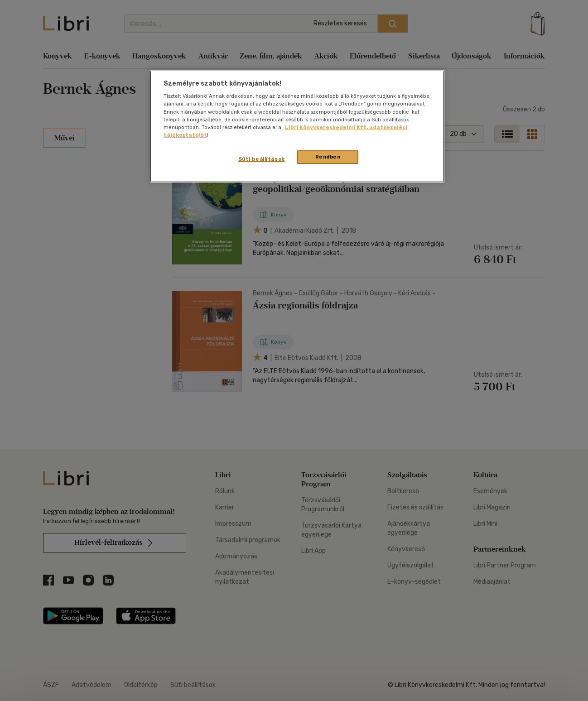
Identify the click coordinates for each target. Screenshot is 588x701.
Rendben (328, 157)
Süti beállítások (262, 159)
